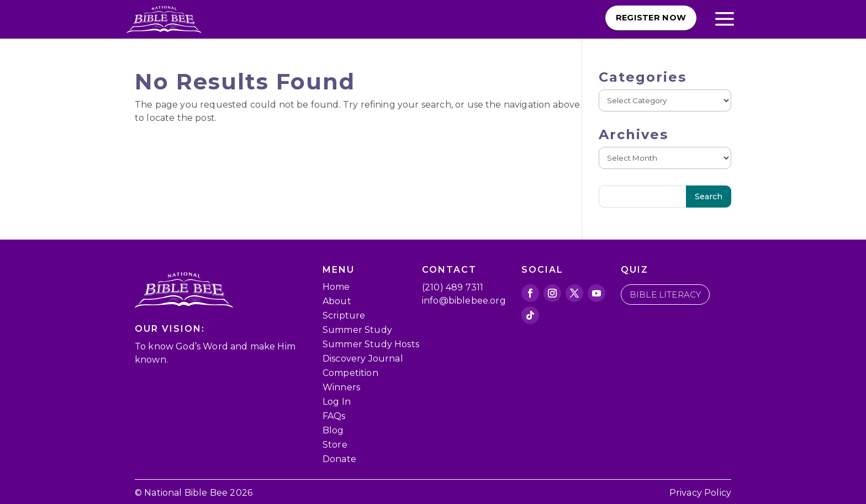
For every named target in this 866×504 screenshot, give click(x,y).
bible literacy (665, 295)
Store (335, 445)
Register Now (642, 18)
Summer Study (357, 330)
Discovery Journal (363, 359)
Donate (339, 459)
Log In (337, 402)
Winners (341, 387)
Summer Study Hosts (371, 344)
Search (709, 197)
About (337, 301)
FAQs (334, 416)
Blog (333, 430)
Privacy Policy (700, 493)
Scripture (344, 315)
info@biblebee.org (464, 301)
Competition (350, 373)
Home (336, 287)
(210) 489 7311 (453, 287)
